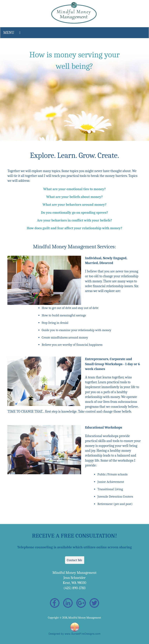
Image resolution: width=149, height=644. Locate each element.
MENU (9, 33)
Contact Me (75, 560)
